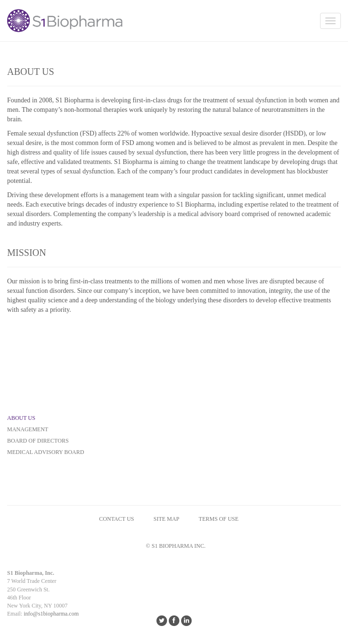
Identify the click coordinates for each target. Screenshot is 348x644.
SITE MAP (166, 519)
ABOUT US (21, 418)
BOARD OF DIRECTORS (38, 441)
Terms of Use (219, 519)
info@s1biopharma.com (51, 614)
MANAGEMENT (28, 429)
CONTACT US (117, 519)
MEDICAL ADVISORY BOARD (46, 452)
